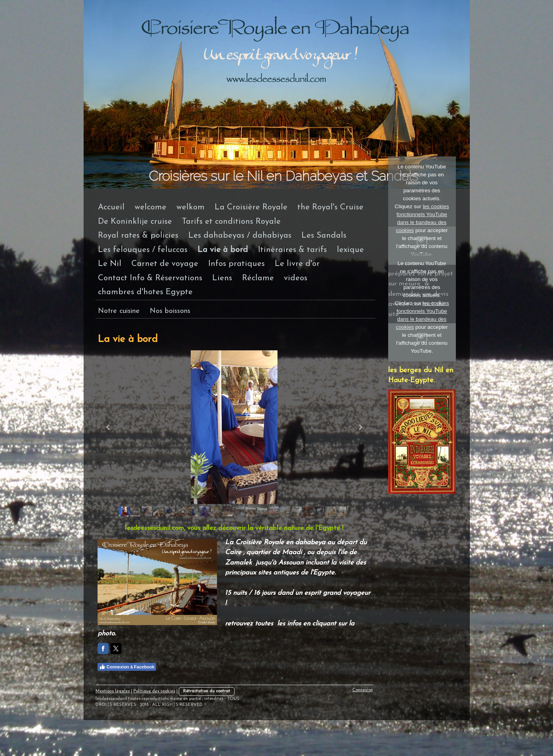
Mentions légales (113, 691)
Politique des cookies (154, 691)
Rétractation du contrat (207, 691)
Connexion (363, 690)
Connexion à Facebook (127, 667)
